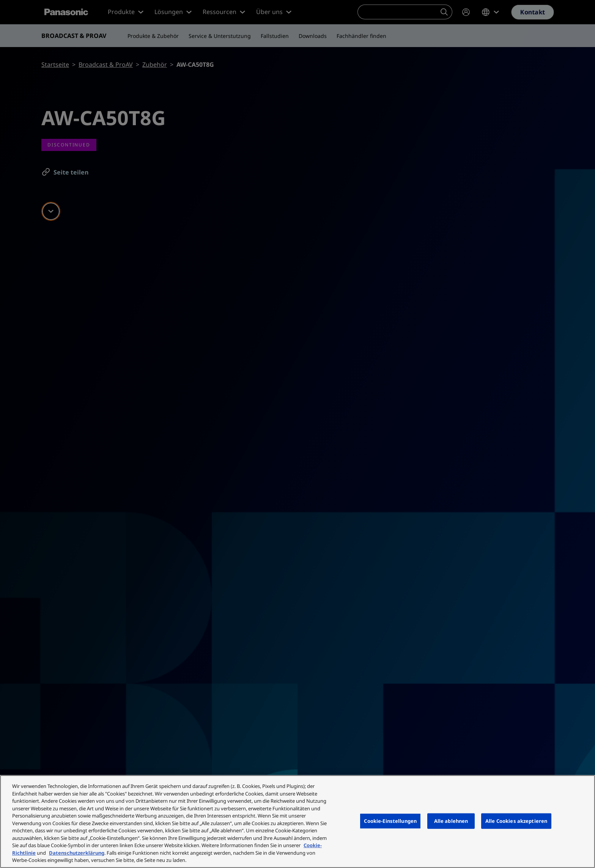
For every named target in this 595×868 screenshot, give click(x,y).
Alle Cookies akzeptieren (516, 821)
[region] (297, 822)
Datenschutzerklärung (77, 853)
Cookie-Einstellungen (390, 821)
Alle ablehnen (451, 821)
